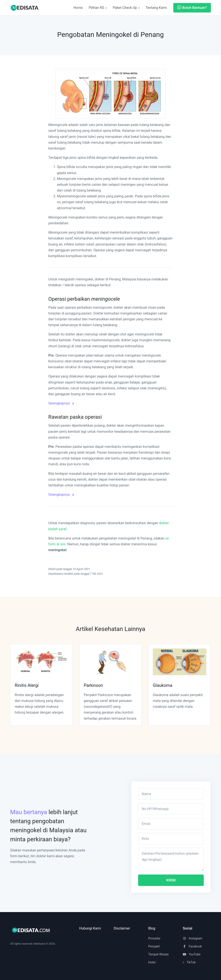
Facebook (192, 946)
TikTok (189, 962)
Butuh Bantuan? (192, 8)
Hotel (152, 962)
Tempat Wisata (158, 954)
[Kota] (171, 839)
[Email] (171, 824)
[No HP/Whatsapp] (171, 809)
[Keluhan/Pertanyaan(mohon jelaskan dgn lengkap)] (171, 859)
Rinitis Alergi (27, 685)
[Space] (26, 8)
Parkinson (93, 685)
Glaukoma (163, 685)
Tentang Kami (156, 8)
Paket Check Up (126, 8)
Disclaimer (122, 928)
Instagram (193, 938)
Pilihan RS (98, 8)
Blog (152, 928)
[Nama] (171, 794)
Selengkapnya (61, 403)
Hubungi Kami (90, 928)
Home (78, 8)
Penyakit (154, 946)
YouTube (192, 954)
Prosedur (154, 938)
